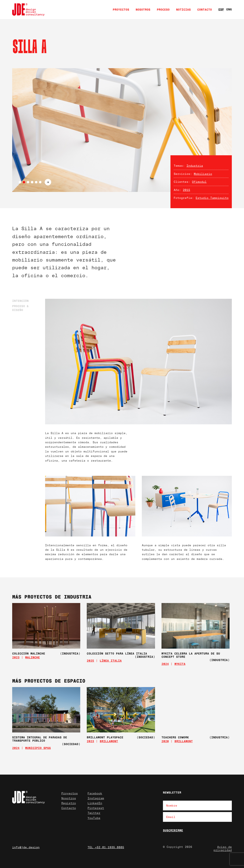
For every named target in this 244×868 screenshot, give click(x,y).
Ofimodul (199, 182)
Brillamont (109, 741)
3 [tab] (28, 182)
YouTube (94, 818)
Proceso (163, 9)
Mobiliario (203, 174)
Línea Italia (111, 661)
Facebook (95, 793)
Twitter (94, 813)
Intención (20, 301)
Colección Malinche (29, 653)
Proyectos (121, 9)
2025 (90, 661)
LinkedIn (95, 803)
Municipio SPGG (38, 748)
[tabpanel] (122, 130)
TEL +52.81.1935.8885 (106, 847)
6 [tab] (40, 182)
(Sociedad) (71, 744)
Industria (195, 166)
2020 (165, 741)
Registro (69, 803)
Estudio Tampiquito (212, 198)
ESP (221, 9)
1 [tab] (20, 182)
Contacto (205, 9)
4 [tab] (32, 182)
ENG (229, 9)
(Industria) (70, 653)
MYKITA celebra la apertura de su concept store (191, 655)
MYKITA (180, 664)
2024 (165, 664)
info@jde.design (26, 847)
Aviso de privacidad (223, 848)
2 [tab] (24, 182)
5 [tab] (36, 182)
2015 (187, 190)
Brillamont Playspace (105, 737)
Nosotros (143, 9)
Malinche (33, 657)
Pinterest (96, 808)
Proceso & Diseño (20, 308)
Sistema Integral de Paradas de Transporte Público (40, 739)
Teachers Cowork (175, 737)
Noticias (183, 9)
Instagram (96, 798)
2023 (16, 657)
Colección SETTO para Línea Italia (117, 653)
